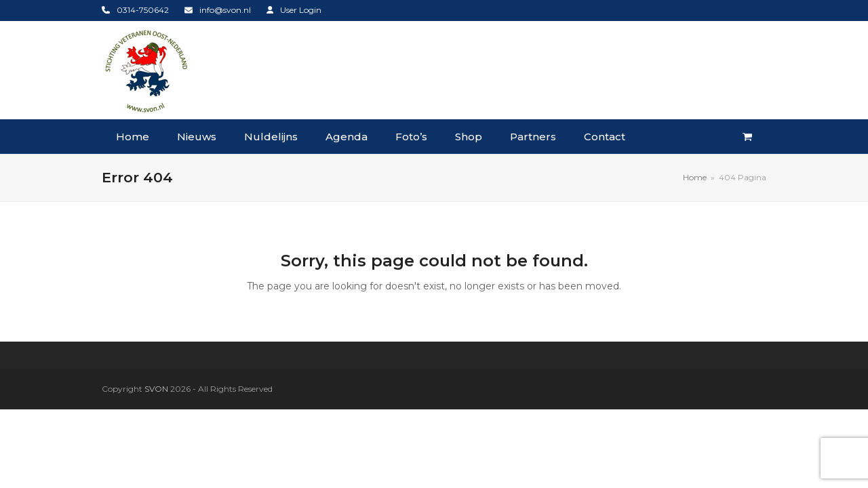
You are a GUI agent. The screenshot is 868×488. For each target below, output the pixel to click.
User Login (301, 10)
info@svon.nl (225, 10)
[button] (747, 137)
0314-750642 (143, 10)
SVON (156, 389)
